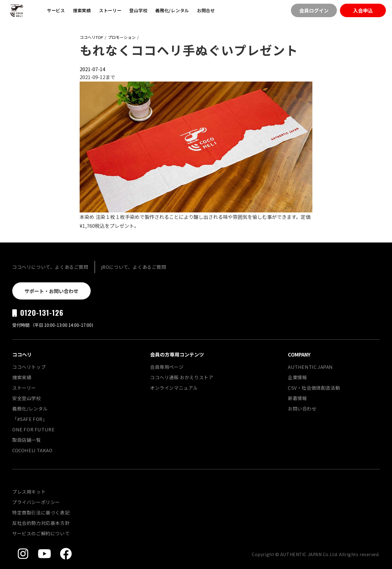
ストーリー (110, 10)
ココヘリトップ (29, 367)
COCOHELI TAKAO (32, 450)
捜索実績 (82, 10)
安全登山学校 (27, 398)
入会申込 (363, 10)
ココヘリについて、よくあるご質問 (50, 267)
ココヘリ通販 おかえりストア (182, 377)
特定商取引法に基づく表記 (41, 512)
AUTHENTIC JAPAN (310, 367)
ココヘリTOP (91, 37)
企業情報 (297, 377)
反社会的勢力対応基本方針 (41, 523)
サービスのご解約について (41, 533)
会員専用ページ (167, 367)
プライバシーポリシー (36, 502)
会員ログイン (314, 10)
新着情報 (297, 398)
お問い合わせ (302, 409)
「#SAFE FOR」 (30, 419)
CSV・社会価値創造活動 (314, 388)
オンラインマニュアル (174, 388)
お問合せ (206, 10)
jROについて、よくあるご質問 (134, 267)
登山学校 (138, 10)
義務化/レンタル (172, 10)
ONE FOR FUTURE (33, 429)
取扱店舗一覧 (27, 440)
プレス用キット (29, 492)
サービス (56, 10)
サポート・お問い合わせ (51, 291)
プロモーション (122, 37)
